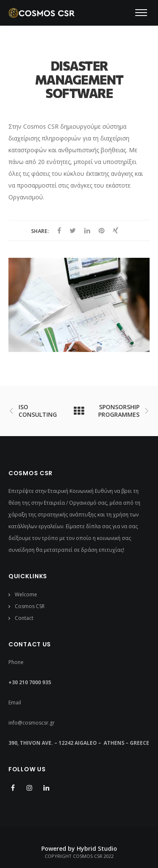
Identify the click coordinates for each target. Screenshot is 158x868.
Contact (24, 618)
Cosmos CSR (30, 606)
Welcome (26, 594)
